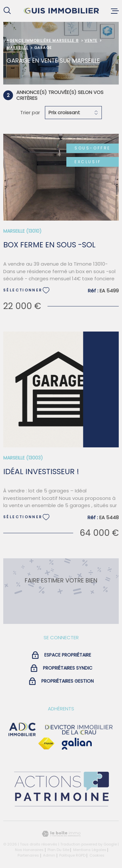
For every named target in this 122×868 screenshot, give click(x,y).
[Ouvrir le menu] (115, 11)
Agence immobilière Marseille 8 (43, 40)
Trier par (30, 113)
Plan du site (58, 850)
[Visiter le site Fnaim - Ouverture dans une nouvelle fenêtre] (46, 744)
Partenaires (28, 855)
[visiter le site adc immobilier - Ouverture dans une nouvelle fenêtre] (22, 730)
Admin (49, 855)
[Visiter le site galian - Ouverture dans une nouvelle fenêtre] (77, 744)
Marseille (17, 48)
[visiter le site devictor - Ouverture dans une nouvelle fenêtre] (79, 730)
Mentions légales (90, 850)
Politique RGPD (72, 855)
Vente (91, 40)
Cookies (97, 855)
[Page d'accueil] (61, 11)
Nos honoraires (29, 850)
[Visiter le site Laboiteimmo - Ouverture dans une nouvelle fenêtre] (61, 834)
